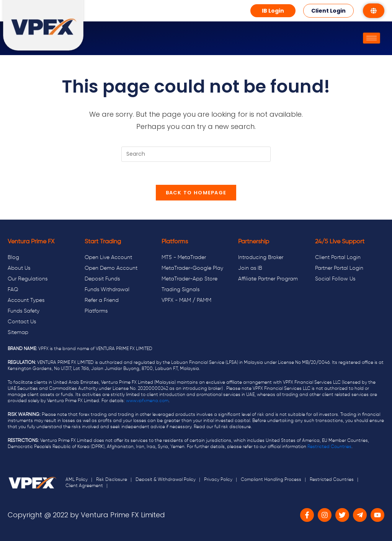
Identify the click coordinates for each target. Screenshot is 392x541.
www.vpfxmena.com (147, 401)
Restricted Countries (329, 447)
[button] (273, 11)
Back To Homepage (196, 193)
